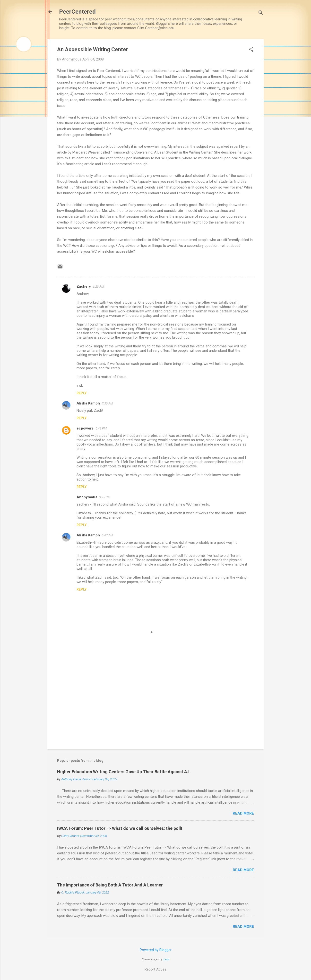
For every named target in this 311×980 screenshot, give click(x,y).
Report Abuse (155, 969)
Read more (243, 813)
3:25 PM (105, 497)
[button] (251, 50)
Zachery (84, 286)
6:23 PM (98, 287)
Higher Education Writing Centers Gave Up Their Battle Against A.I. (124, 772)
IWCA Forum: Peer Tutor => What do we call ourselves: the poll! (120, 828)
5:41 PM (101, 428)
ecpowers (85, 428)
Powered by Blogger (156, 950)
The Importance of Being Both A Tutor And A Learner (110, 885)
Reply (82, 393)
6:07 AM (107, 535)
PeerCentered (77, 12)
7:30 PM (107, 403)
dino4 (166, 959)
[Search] (261, 13)
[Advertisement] (155, 704)
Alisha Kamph (88, 403)
